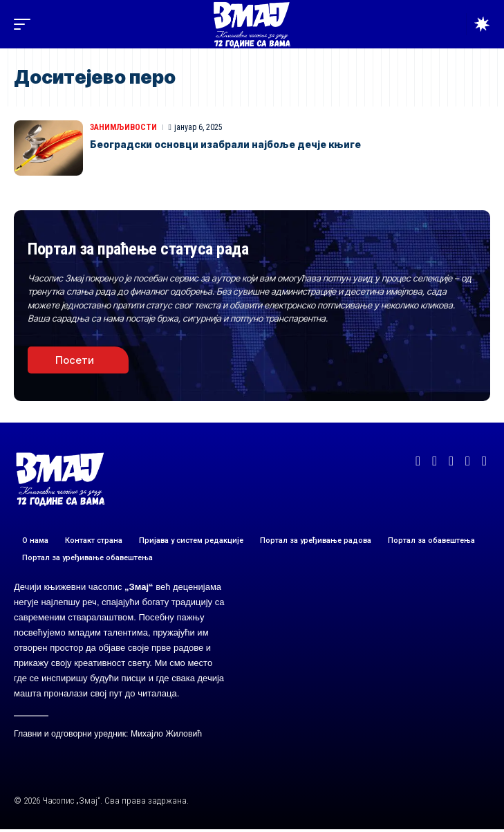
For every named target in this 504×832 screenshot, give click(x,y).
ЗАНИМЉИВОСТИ (123, 127)
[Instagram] (468, 461)
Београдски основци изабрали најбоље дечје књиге (225, 144)
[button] (26, 24)
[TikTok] (484, 461)
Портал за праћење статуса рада (138, 249)
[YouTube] (451, 461)
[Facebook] (418, 461)
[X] (435, 461)
